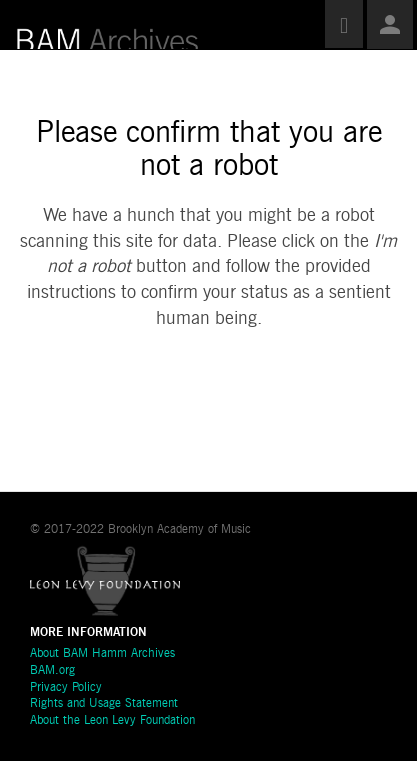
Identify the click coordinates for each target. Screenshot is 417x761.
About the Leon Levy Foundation (112, 721)
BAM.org (52, 671)
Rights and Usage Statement (104, 704)
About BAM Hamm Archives (102, 654)
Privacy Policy (66, 688)
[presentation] (182, 396)
